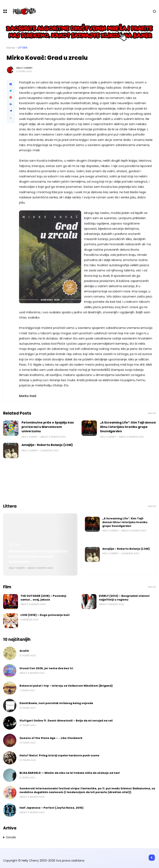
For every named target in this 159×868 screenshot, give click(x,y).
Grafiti (24, 651)
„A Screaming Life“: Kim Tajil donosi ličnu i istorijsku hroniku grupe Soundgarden (128, 427)
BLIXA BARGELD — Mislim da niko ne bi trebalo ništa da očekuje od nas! (70, 773)
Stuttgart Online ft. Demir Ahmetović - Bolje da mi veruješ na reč (66, 721)
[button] (11, 118)
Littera (23, 48)
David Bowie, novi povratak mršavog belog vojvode (56, 703)
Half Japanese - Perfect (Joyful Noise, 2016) (51, 808)
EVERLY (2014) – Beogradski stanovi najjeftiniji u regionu (124, 598)
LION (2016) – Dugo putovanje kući (45, 615)
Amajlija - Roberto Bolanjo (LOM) (47, 445)
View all (152, 413)
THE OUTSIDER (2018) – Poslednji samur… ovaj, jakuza (43, 598)
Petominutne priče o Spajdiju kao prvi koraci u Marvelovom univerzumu (48, 427)
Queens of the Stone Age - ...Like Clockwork (51, 738)
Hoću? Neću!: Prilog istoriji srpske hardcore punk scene (59, 755)
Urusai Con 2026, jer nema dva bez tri (46, 668)
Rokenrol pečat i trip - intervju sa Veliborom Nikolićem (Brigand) (66, 686)
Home (11, 48)
